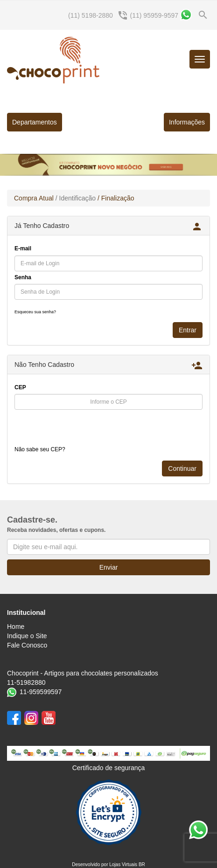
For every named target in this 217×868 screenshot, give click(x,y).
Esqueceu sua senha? (35, 312)
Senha (23, 277)
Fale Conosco (27, 645)
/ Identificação (76, 198)
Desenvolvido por (91, 865)
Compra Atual (34, 198)
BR (142, 865)
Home (16, 627)
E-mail (23, 248)
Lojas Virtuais (124, 865)
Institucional (26, 613)
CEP (20, 387)
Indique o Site (27, 636)
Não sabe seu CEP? (40, 449)
